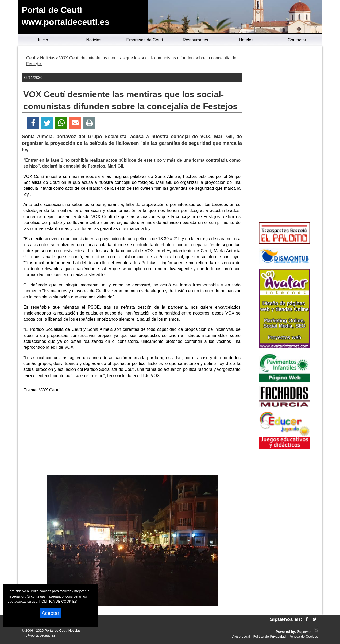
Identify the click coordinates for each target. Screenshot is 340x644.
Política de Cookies (303, 636)
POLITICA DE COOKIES (58, 601)
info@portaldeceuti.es (38, 635)
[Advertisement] (132, 435)
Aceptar (51, 613)
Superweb (305, 632)
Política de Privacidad (269, 636)
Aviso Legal (241, 636)
